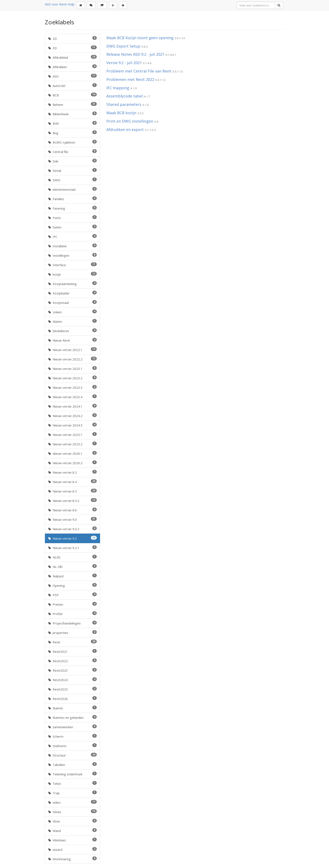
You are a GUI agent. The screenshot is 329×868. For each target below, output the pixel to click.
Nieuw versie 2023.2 (72, 378)
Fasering (72, 208)
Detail (72, 170)
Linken (72, 312)
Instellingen (72, 255)
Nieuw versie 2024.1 (72, 406)
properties (72, 632)
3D (72, 48)
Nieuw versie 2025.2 (72, 444)
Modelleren (72, 331)
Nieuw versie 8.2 (72, 472)
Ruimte (72, 708)
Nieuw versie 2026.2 (72, 463)
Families (72, 199)
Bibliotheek (72, 114)
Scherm (72, 736)
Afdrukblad (72, 57)
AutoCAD (72, 86)
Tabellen (72, 764)
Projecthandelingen (72, 623)
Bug (72, 133)
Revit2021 (72, 651)
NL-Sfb (72, 566)
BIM (72, 123)
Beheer (72, 104)
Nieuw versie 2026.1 (72, 453)
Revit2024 (72, 680)
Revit (72, 642)
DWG (72, 180)
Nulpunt (72, 576)
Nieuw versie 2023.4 (72, 397)
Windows (72, 840)
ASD (72, 76)
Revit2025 (72, 689)
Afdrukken (72, 67)
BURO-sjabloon (72, 142)
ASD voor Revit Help (60, 4)
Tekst (72, 783)
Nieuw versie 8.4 (72, 482)
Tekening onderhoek (72, 774)
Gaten (72, 227)
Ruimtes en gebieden (72, 717)
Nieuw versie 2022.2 (72, 359)
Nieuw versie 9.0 (72, 519)
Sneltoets (72, 746)
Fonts (72, 218)
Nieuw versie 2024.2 (72, 416)
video (72, 802)
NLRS (72, 557)
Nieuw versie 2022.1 (72, 350)
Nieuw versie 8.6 (72, 510)
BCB (72, 95)
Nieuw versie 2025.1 (72, 434)
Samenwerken (72, 727)
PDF (72, 595)
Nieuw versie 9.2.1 (72, 548)
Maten (72, 321)
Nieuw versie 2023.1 (72, 368)
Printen (72, 604)
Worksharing (72, 859)
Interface (72, 265)
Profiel (72, 614)
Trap (72, 793)
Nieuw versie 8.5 (72, 491)
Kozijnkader (72, 293)
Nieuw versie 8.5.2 (72, 500)
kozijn (72, 274)
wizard (72, 849)
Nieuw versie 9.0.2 (72, 529)
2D (72, 38)
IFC (72, 236)
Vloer (72, 821)
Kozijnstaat (72, 302)
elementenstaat (72, 189)
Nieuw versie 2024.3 (72, 425)
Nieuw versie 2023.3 (72, 387)
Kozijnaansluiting (72, 284)
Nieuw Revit (72, 340)
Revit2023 (72, 670)
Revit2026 (72, 698)
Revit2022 (72, 661)
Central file (72, 152)
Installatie (72, 246)
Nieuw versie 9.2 (72, 538)
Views (72, 812)
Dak (72, 161)
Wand (72, 830)
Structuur (72, 755)
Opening (72, 585)
